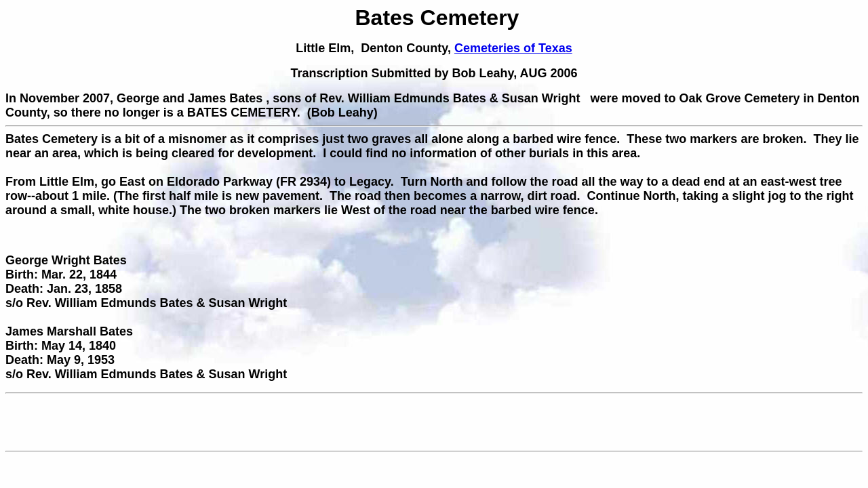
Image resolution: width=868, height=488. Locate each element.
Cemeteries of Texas (513, 48)
